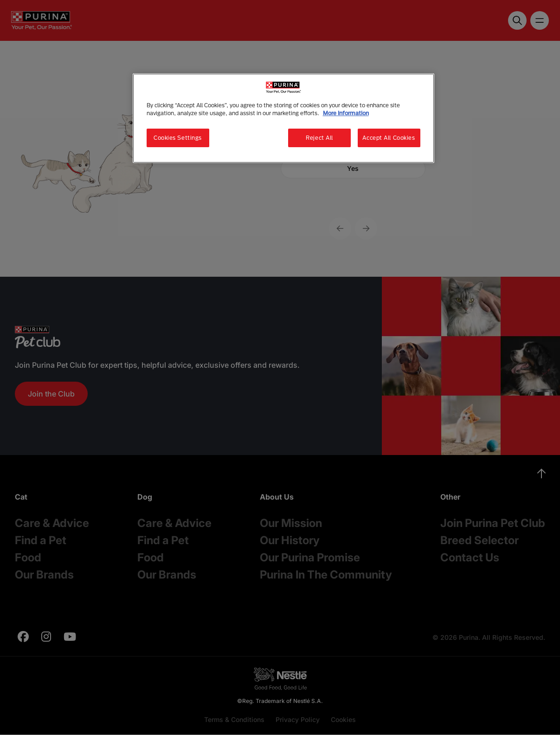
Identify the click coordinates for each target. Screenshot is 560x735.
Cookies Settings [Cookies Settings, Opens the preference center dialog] (178, 138)
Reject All (319, 138)
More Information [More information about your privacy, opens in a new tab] (346, 113)
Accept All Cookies (389, 138)
